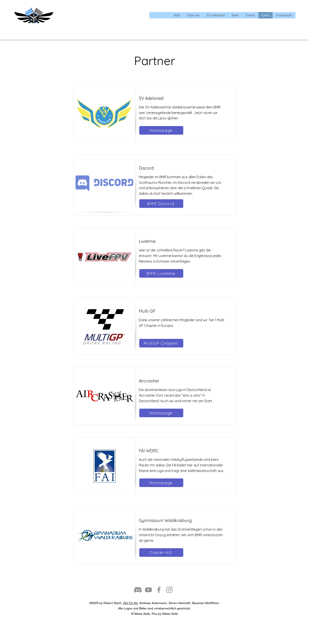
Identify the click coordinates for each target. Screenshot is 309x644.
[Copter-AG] (161, 553)
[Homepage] (161, 130)
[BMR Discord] (161, 204)
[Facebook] (159, 590)
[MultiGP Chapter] (161, 343)
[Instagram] (169, 590)
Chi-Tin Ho (130, 603)
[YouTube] (148, 590)
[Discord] (138, 590)
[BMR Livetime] (161, 273)
